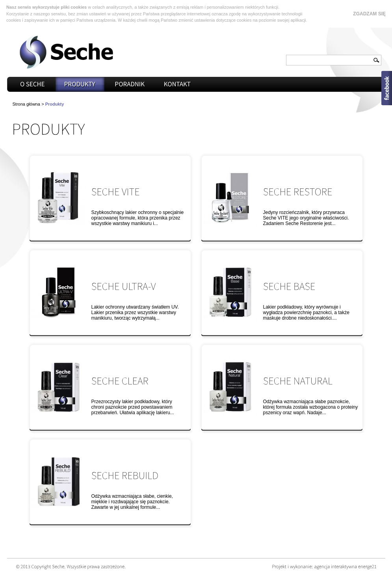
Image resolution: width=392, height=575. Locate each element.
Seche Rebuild (59, 481)
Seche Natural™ (231, 387)
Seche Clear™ (59, 387)
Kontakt (178, 84)
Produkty (80, 84)
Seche (66, 52)
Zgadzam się (369, 14)
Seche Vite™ (59, 197)
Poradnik (130, 84)
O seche (33, 84)
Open (387, 88)
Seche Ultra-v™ (59, 292)
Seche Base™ (231, 292)
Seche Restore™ (231, 197)
